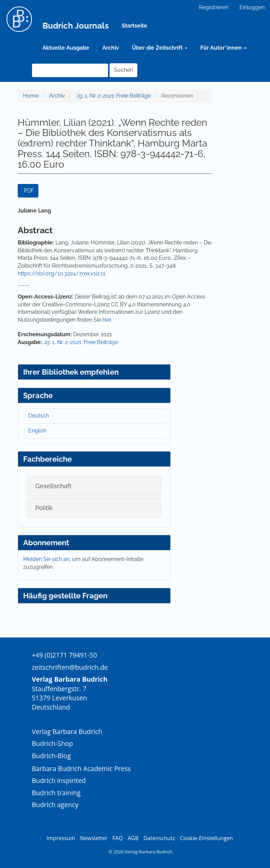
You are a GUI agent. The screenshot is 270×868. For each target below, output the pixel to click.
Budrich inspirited (59, 780)
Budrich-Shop (52, 743)
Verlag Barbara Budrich (67, 731)
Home (31, 96)
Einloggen (252, 7)
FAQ (117, 838)
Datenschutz (159, 838)
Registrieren (214, 7)
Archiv (111, 48)
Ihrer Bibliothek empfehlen (71, 372)
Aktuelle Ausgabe (66, 48)
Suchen (123, 70)
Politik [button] (44, 508)
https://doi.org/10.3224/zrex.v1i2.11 (62, 274)
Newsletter (94, 838)
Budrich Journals (76, 26)
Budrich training (56, 793)
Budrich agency (55, 805)
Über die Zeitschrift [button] (160, 48)
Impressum (61, 838)
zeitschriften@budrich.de (70, 667)
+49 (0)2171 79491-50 (64, 655)
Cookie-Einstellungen (206, 838)
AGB (133, 838)
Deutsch (39, 416)
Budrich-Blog (51, 756)
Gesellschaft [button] (53, 486)
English (37, 431)
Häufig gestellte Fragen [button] (65, 596)
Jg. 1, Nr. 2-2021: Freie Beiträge (113, 96)
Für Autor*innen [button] (223, 48)
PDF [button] (29, 191)
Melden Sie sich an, (48, 559)
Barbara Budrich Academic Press (81, 769)
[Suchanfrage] (70, 70)
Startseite (134, 26)
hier (107, 320)
